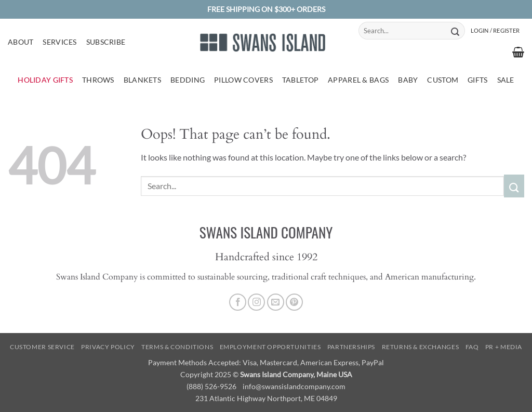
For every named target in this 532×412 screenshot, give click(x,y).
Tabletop (300, 80)
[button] (495, 31)
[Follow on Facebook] (238, 302)
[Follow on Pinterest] (294, 302)
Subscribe (106, 42)
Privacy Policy (108, 347)
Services (59, 42)
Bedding (188, 80)
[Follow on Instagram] (256, 302)
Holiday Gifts (45, 80)
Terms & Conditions (177, 347)
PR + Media (504, 347)
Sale (506, 80)
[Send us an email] (276, 302)
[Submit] (455, 31)
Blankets (142, 80)
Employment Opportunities (270, 347)
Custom (443, 80)
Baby (408, 80)
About (21, 42)
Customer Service (42, 347)
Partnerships (351, 347)
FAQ (472, 347)
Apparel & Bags (358, 80)
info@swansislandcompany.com (294, 386)
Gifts (477, 80)
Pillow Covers (243, 80)
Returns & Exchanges (421, 347)
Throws (98, 80)
